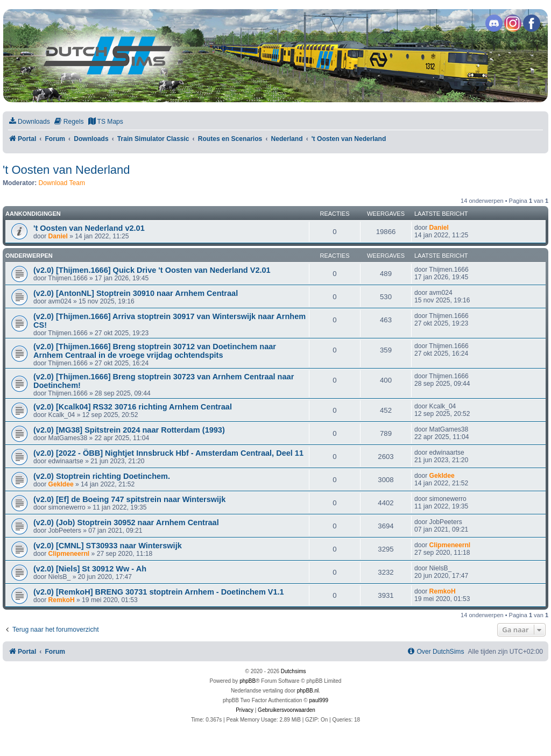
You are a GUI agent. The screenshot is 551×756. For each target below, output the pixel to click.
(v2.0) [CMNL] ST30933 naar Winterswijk (108, 546)
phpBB (248, 681)
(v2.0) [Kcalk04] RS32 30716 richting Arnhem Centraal (133, 407)
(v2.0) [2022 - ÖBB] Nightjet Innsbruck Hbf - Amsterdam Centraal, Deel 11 (168, 453)
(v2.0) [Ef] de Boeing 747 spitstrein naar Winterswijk (129, 499)
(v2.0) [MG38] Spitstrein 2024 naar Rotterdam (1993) (129, 430)
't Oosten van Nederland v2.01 (89, 228)
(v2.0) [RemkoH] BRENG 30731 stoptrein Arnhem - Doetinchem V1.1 (159, 592)
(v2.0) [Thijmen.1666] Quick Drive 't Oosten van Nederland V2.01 (152, 270)
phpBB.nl (308, 691)
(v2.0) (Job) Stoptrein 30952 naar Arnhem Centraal (126, 522)
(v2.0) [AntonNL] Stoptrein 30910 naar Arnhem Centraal (136, 293)
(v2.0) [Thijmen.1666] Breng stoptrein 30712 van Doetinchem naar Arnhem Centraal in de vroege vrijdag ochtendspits (155, 351)
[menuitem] (29, 122)
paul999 (319, 700)
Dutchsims (294, 671)
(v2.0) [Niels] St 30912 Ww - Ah (90, 569)
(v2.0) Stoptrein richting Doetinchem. (102, 476)
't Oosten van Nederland (66, 170)
